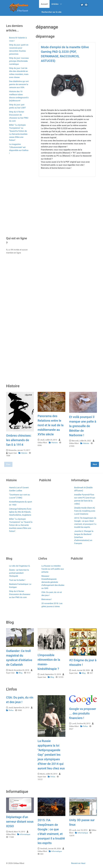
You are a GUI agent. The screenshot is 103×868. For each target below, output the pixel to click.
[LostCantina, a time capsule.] (19, 8)
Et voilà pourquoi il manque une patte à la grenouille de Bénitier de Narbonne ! (83, 426)
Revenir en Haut (78, 863)
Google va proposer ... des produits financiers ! (83, 713)
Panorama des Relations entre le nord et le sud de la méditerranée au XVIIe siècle (51, 425)
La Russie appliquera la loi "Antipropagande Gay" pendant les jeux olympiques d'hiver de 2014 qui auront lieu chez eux (51, 755)
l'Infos (10, 710)
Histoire (23, 453)
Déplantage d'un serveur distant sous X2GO (20, 822)
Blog (20, 673)
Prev (8, 464)
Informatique (24, 834)
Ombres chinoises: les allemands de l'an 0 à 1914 (19, 440)
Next (95, 464)
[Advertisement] (17, 196)
